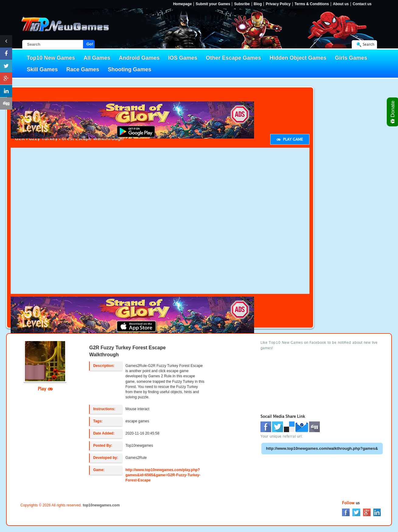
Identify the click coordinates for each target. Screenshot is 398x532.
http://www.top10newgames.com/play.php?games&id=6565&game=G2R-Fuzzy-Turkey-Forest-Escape (163, 475)
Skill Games (42, 69)
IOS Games (183, 58)
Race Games (83, 69)
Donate (393, 112)
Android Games (139, 58)
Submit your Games (213, 4)
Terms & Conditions (312, 4)
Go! (90, 44)
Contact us (362, 4)
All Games (97, 58)
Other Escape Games (234, 58)
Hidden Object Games (298, 58)
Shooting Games (129, 69)
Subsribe (242, 4)
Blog (258, 4)
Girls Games (351, 58)
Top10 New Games (51, 58)
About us (341, 4)
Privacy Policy (278, 4)
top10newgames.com (101, 505)
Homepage (182, 4)
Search (368, 44)
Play (45, 389)
